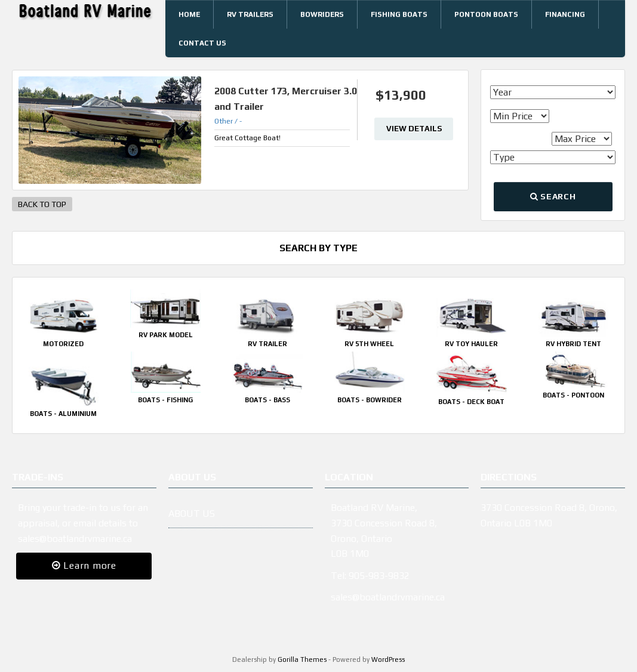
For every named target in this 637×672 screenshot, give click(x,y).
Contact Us (202, 43)
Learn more (84, 565)
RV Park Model (166, 335)
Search (553, 196)
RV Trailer (267, 344)
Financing (565, 14)
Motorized (63, 344)
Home (189, 14)
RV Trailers (250, 14)
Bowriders (322, 14)
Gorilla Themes (302, 659)
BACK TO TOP (42, 204)
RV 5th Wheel (369, 344)
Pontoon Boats (486, 14)
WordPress (388, 659)
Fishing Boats (399, 14)
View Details (414, 129)
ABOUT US (192, 514)
